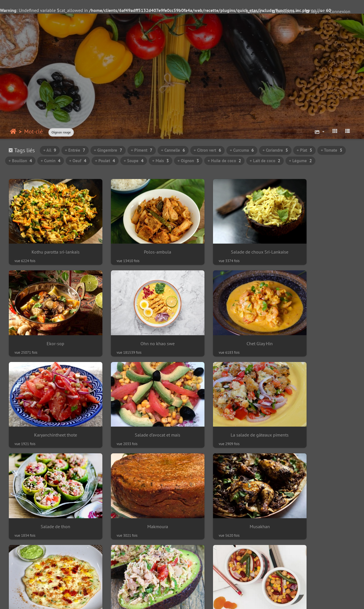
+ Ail (50, 150)
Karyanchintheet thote (227, 325)
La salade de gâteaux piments (49, 407)
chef (283, 599)
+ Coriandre (275, 150)
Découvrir (283, 11)
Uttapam (49, 490)
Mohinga (315, 490)
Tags (312, 11)
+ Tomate (332, 150)
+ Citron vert (207, 150)
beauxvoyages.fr (194, 599)
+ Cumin (51, 161)
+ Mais (161, 161)
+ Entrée (75, 150)
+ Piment (142, 150)
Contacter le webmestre (121, 599)
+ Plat (304, 150)
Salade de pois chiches (226, 490)
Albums (254, 11)
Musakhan (315, 407)
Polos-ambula (138, 243)
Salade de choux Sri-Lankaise (226, 243)
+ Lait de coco (265, 161)
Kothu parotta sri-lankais (49, 243)
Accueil (13, 131)
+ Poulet (105, 161)
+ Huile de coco (224, 161)
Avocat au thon (138, 490)
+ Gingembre (108, 150)
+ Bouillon (20, 161)
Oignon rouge (61, 132)
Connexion (340, 11)
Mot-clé (33, 131)
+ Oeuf (78, 161)
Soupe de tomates (49, 572)
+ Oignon (188, 161)
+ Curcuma (242, 150)
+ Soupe (134, 161)
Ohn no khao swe (49, 325)
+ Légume (300, 161)
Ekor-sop (315, 243)
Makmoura (227, 407)
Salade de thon (138, 407)
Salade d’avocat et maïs (315, 325)
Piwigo (88, 599)
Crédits (299, 599)
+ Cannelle (173, 150)
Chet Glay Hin (138, 325)
